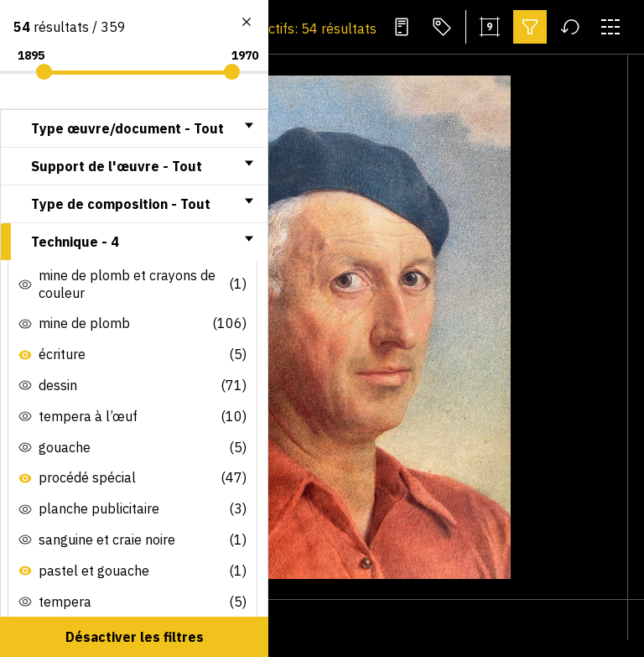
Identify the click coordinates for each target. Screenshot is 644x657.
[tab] (134, 128)
